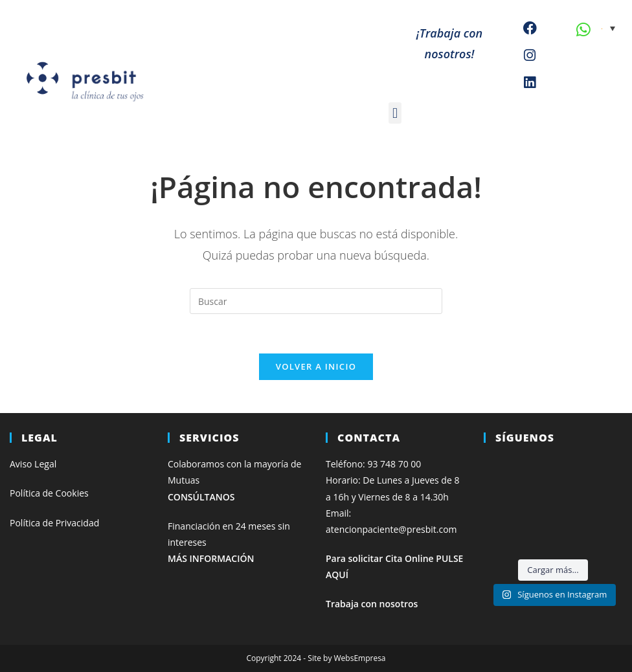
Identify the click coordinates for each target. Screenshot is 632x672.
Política (26, 523)
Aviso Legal (33, 464)
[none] (608, 28)
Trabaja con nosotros (372, 604)
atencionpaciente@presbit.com (391, 529)
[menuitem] (608, 28)
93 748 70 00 (394, 464)
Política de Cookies (49, 493)
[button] (395, 113)
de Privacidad (71, 523)
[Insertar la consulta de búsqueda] (316, 301)
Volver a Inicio (316, 366)
